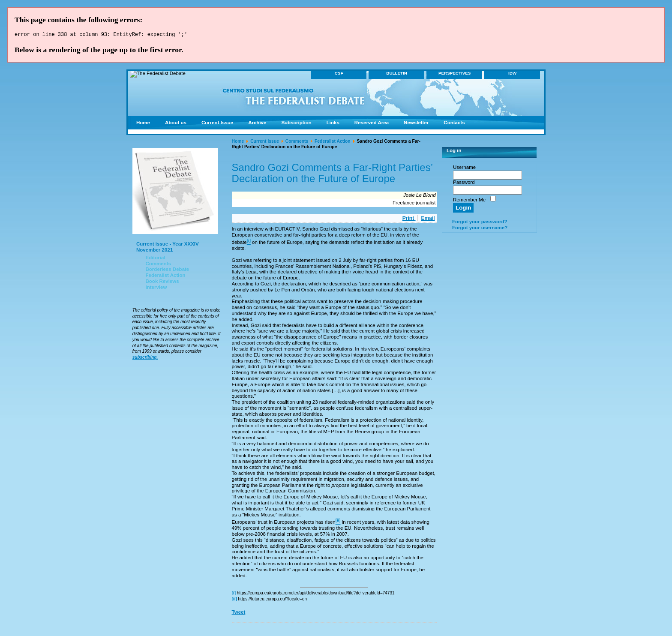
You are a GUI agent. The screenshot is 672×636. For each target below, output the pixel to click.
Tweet (239, 613)
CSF (339, 74)
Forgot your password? (480, 223)
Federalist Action (333, 142)
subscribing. (145, 358)
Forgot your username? (480, 229)
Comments (297, 142)
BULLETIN (397, 74)
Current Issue (265, 142)
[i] (234, 594)
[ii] (234, 600)
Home (238, 142)
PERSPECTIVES (454, 74)
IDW (512, 74)
